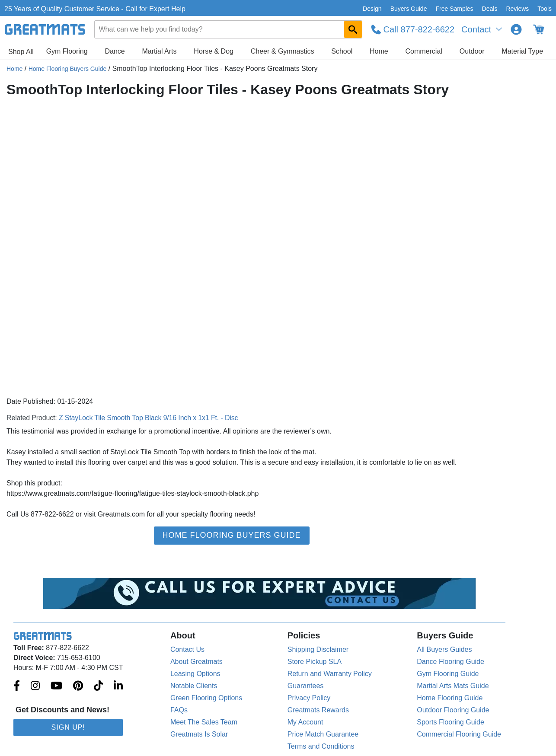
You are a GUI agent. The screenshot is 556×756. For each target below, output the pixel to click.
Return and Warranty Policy (330, 674)
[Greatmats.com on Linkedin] (118, 686)
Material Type (522, 51)
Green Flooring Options (206, 698)
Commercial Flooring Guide (459, 734)
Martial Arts (160, 51)
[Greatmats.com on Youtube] (56, 686)
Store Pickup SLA (315, 662)
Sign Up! (68, 727)
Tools (545, 9)
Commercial (424, 51)
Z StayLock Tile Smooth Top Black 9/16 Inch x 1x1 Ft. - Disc (148, 418)
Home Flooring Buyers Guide (68, 69)
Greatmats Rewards (318, 710)
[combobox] (228, 29)
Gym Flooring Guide (448, 674)
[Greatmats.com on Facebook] (17, 686)
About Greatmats (197, 662)
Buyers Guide (409, 9)
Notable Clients (194, 686)
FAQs (179, 710)
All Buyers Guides (444, 649)
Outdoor (472, 51)
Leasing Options (195, 674)
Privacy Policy (309, 698)
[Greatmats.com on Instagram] (35, 686)
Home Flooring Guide (450, 698)
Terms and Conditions (321, 746)
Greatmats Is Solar (199, 734)
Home (379, 51)
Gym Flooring (67, 51)
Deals (490, 9)
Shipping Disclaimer (318, 649)
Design (372, 9)
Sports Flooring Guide (451, 722)
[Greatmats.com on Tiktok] (98, 686)
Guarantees (306, 686)
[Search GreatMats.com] (353, 29)
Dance (115, 51)
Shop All (21, 52)
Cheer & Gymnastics (283, 51)
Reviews (517, 9)
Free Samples (454, 9)
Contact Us (187, 649)
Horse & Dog (214, 51)
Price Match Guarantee (323, 734)
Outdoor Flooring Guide (453, 710)
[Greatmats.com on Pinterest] (78, 686)
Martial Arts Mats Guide (453, 686)
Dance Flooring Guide (451, 662)
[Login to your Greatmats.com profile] (516, 29)
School (342, 51)
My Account (305, 722)
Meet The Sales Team (204, 722)
